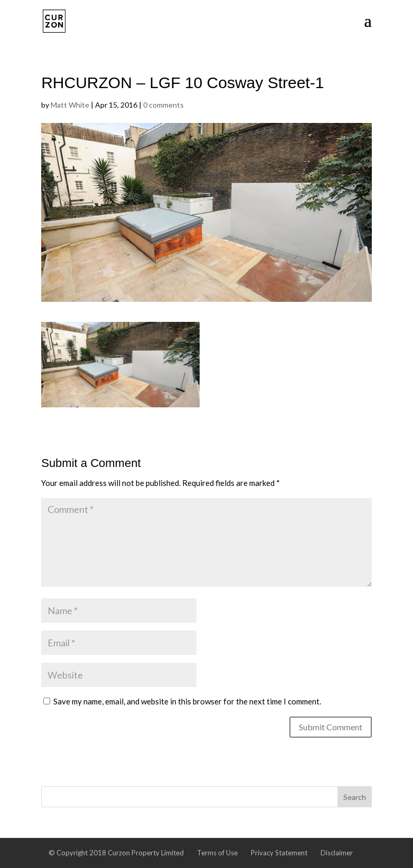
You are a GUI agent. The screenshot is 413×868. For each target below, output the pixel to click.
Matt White (70, 105)
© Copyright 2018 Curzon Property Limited (116, 853)
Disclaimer (337, 853)
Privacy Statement (279, 853)
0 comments (163, 105)
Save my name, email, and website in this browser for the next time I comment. (187, 701)
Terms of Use (217, 853)
